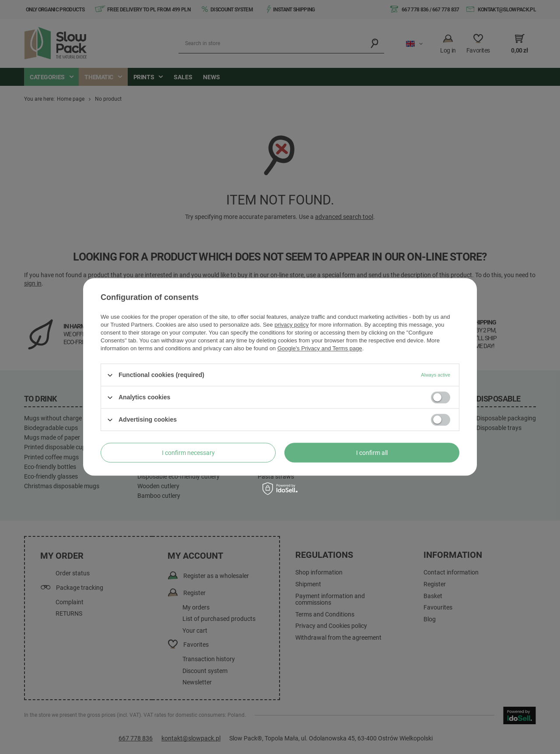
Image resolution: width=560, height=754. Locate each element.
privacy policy (291, 325)
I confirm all (372, 453)
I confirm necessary (188, 453)
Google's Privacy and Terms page (320, 348)
